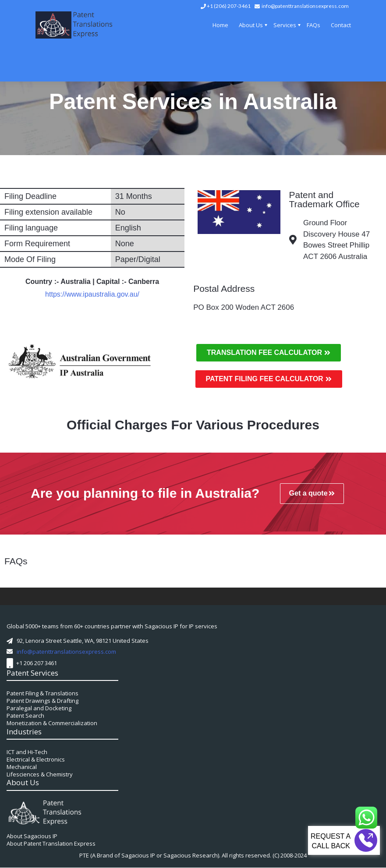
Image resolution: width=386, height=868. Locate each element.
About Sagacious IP (32, 836)
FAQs (313, 25)
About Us (251, 25)
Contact (341, 25)
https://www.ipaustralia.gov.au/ (92, 294)
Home (220, 25)
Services (285, 25)
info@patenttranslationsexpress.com (305, 6)
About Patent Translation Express (51, 843)
